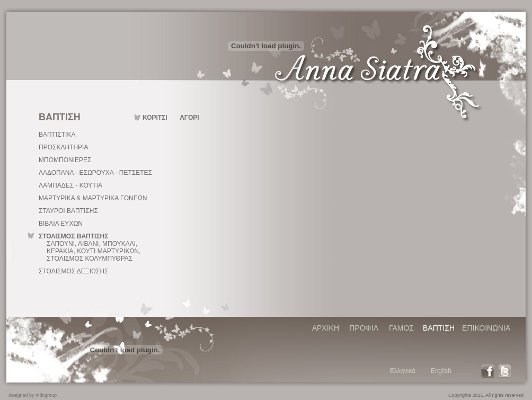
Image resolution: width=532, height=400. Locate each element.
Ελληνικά (403, 371)
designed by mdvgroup (33, 395)
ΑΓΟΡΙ (189, 118)
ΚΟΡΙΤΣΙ (155, 118)
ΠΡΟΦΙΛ (364, 328)
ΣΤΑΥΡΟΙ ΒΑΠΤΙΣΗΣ (68, 211)
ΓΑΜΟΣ (401, 328)
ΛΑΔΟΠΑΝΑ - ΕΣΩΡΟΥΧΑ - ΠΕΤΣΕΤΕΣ (95, 173)
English (441, 371)
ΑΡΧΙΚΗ (326, 328)
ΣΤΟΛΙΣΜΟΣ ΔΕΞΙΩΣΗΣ (73, 271)
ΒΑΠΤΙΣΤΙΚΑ (57, 135)
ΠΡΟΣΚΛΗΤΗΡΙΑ (63, 147)
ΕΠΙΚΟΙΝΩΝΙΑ (486, 328)
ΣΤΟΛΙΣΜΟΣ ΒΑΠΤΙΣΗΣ (73, 236)
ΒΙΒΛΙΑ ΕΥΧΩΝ (61, 224)
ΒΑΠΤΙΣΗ (439, 328)
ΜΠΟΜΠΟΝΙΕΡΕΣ (65, 160)
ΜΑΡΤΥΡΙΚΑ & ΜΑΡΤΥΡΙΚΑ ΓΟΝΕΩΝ (93, 198)
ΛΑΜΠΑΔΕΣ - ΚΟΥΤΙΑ (70, 185)
